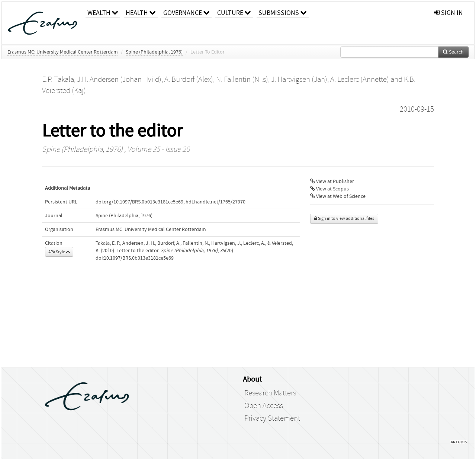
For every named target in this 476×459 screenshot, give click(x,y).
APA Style (59, 252)
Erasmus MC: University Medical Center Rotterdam (63, 52)
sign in (448, 13)
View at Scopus (329, 189)
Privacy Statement (272, 418)
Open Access (264, 406)
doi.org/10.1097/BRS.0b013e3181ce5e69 (139, 202)
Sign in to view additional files (344, 219)
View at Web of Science (338, 196)
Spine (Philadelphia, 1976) (154, 52)
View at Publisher (332, 182)
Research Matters (270, 393)
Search (453, 52)
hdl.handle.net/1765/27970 (216, 202)
